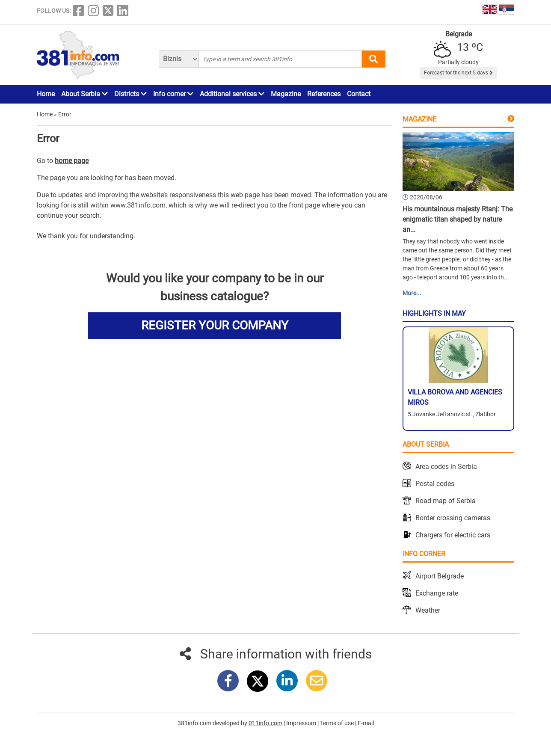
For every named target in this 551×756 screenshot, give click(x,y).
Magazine (286, 94)
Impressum (302, 723)
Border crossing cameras (453, 518)
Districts (130, 94)
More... (412, 293)
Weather (428, 610)
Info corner (173, 94)
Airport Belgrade (440, 576)
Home (46, 94)
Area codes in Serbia (446, 467)
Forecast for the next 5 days (458, 73)
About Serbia (84, 94)
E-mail (366, 723)
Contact (359, 94)
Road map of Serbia (446, 501)
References (324, 94)
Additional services (232, 94)
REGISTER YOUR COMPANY (215, 325)
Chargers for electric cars (453, 535)
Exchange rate (437, 593)
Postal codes (435, 484)
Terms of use (338, 723)
